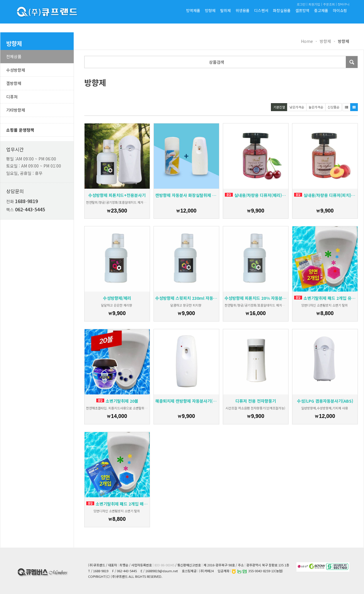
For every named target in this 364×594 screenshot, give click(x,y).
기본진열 (279, 107)
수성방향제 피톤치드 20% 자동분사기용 (256, 298)
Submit (352, 62)
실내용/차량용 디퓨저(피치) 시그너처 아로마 (325, 195)
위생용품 (242, 10)
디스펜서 (261, 10)
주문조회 (329, 4)
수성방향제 (16, 70)
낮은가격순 (297, 107)
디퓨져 (12, 97)
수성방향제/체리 (117, 298)
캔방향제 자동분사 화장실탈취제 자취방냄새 (186, 195)
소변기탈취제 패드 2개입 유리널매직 (325, 298)
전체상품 (14, 56)
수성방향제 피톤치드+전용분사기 (117, 195)
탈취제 (225, 10)
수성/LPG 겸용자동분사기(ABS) (325, 401)
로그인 (301, 4)
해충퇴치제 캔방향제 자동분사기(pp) (186, 401)
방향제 (210, 10)
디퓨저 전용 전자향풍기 (256, 401)
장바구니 (343, 4)
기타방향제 (16, 110)
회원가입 (314, 4)
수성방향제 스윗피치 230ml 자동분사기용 (186, 298)
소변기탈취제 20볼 (117, 401)
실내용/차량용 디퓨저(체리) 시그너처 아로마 (256, 195)
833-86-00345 (164, 565)
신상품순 (333, 107)
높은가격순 (316, 107)
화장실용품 (282, 10)
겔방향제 (14, 83)
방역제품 (193, 10)
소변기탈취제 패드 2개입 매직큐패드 (117, 504)
